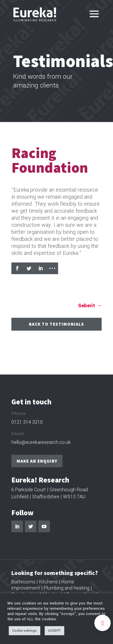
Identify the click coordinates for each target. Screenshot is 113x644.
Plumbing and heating (67, 588)
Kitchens (48, 582)
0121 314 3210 (27, 422)
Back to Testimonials (56, 324)
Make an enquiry (37, 461)
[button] (102, 623)
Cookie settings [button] (25, 631)
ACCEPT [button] (54, 631)
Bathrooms (23, 582)
